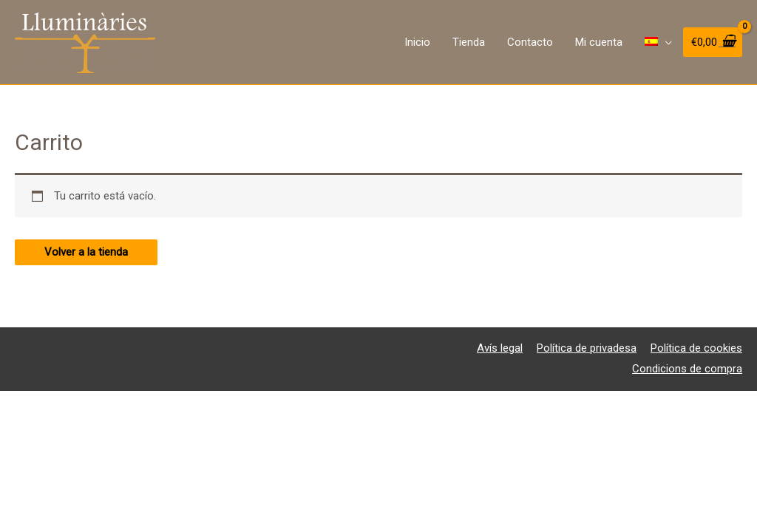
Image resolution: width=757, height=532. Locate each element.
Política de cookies (696, 348)
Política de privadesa (587, 348)
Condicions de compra (687, 369)
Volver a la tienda (86, 252)
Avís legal (500, 348)
